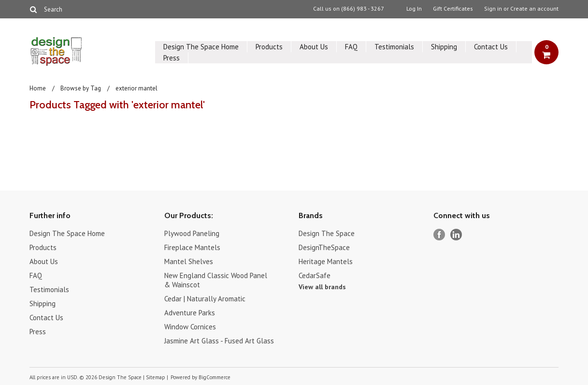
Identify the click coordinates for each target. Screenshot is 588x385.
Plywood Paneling (192, 233)
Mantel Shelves (189, 261)
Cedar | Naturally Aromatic (205, 299)
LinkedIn (456, 235)
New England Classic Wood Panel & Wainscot (216, 280)
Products (269, 47)
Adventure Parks (190, 313)
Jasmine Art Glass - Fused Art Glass (219, 341)
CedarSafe (315, 275)
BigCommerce (215, 377)
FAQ (351, 47)
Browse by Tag (81, 88)
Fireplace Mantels (192, 247)
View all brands (322, 287)
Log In (414, 9)
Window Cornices (190, 327)
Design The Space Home (201, 47)
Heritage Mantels (326, 261)
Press (172, 58)
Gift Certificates (453, 9)
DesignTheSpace (324, 247)
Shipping (444, 47)
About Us (314, 47)
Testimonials (394, 47)
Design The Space (327, 233)
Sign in (493, 9)
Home (38, 88)
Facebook (439, 235)
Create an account (534, 9)
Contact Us (491, 47)
